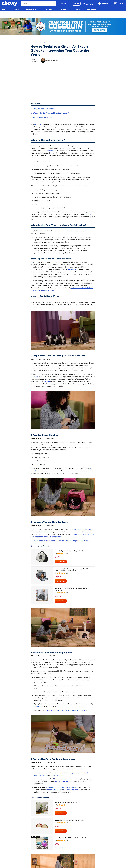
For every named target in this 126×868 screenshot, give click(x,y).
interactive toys (57, 775)
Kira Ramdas (48, 151)
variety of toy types (68, 773)
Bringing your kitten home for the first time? (63, 787)
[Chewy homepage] (9, 4)
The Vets (47, 381)
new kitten (38, 124)
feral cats (89, 214)
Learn (78, 9)
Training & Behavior (45, 42)
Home (32, 42)
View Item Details (60, 848)
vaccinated (38, 706)
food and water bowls (71, 790)
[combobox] (38, 4)
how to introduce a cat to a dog (78, 710)
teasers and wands (41, 775)
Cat (37, 42)
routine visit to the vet (45, 532)
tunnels (86, 773)
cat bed (49, 790)
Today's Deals (91, 9)
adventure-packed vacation (84, 529)
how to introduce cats (55, 710)
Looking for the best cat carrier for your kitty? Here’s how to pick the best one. (60, 541)
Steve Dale (72, 269)
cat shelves (64, 779)
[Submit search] (54, 4)
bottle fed (34, 377)
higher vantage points (62, 781)
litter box (56, 790)
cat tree (54, 779)
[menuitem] (43, 109)
